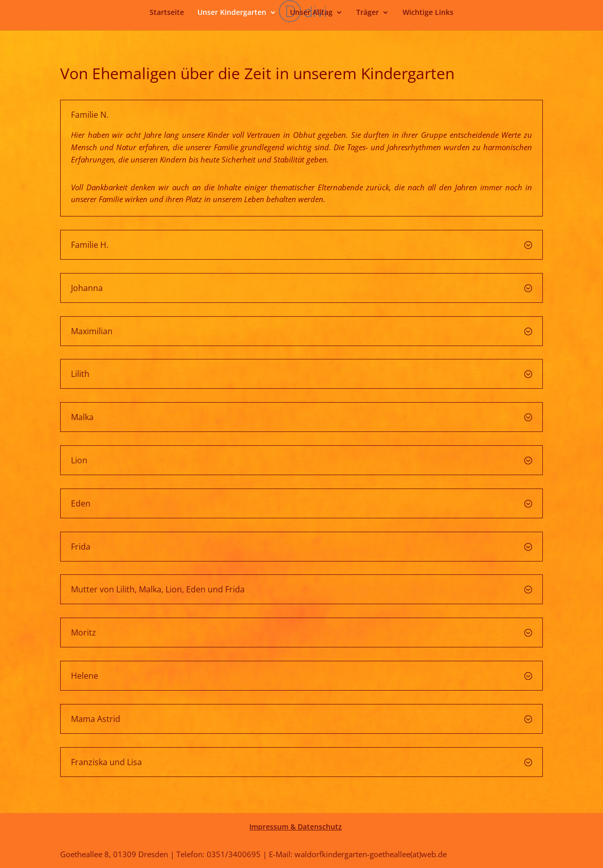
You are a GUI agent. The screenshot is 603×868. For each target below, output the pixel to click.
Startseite (167, 13)
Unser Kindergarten (232, 13)
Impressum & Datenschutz (296, 827)
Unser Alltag (311, 13)
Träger (368, 13)
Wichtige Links (428, 13)
